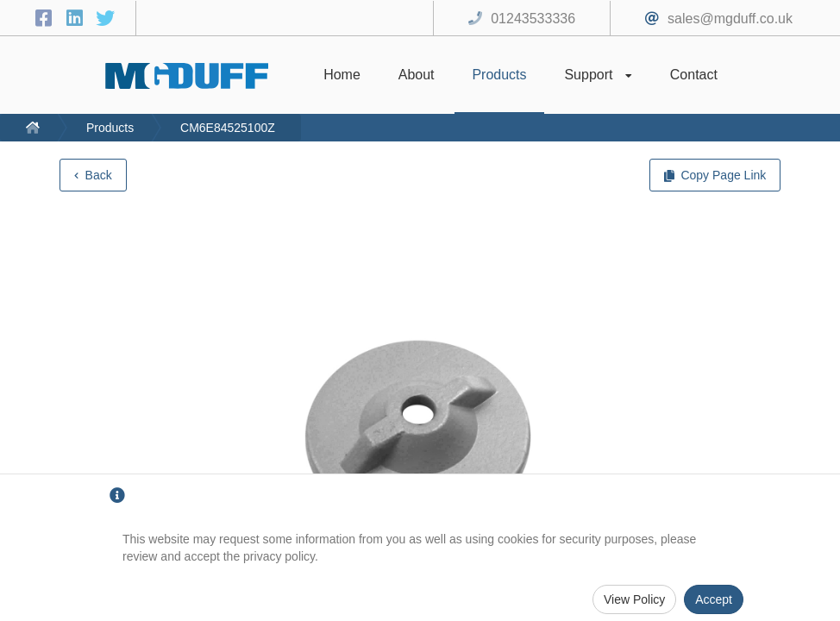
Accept (714, 599)
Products (110, 128)
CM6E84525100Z (228, 128)
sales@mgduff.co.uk (730, 19)
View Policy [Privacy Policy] (634, 599)
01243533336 (533, 19)
